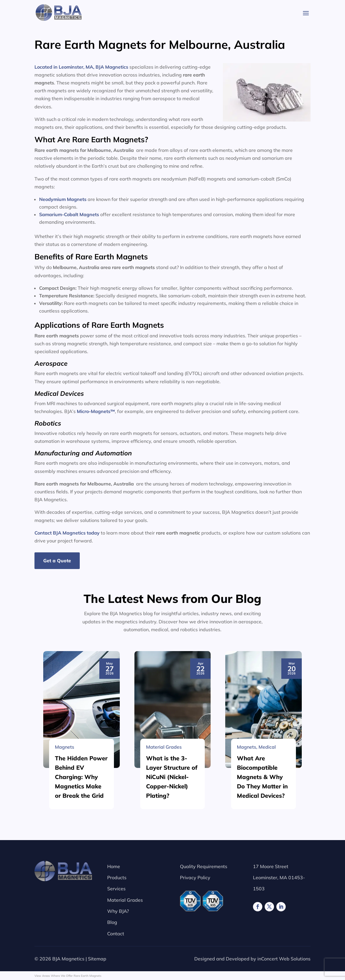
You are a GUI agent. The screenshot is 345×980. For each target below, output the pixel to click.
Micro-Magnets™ (96, 411)
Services (116, 889)
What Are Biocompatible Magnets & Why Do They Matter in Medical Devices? (262, 940)
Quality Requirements (204, 866)
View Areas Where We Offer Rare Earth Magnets (68, 976)
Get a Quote (57, 561)
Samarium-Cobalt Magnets (69, 214)
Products (117, 877)
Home (114, 866)
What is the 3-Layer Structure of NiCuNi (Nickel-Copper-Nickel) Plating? (172, 940)
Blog (112, 922)
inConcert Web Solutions (284, 959)
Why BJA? (118, 911)
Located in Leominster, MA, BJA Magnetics (81, 67)
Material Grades (125, 900)
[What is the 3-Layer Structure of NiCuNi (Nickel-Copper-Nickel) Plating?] (173, 872)
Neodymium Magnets (63, 199)
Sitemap (97, 959)
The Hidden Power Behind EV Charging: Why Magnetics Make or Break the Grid (81, 940)
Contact (116, 934)
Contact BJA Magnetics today (67, 533)
